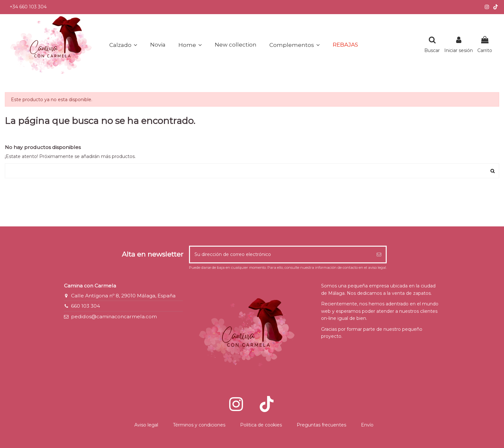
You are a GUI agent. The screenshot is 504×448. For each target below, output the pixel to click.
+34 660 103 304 (28, 7)
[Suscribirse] (379, 255)
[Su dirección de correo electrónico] (281, 255)
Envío (367, 425)
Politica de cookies (261, 425)
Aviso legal (146, 425)
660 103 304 (85, 306)
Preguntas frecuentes (321, 425)
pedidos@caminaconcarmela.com (114, 316)
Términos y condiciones (199, 425)
